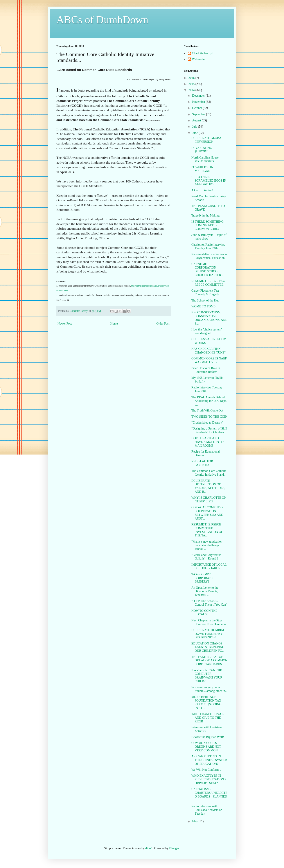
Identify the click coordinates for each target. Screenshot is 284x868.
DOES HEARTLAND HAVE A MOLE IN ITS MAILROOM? (208, 442)
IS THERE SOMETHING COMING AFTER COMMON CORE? (208, 225)
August (197, 120)
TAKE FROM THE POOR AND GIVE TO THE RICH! (208, 718)
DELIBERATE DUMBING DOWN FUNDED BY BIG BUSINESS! (208, 634)
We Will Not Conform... (206, 770)
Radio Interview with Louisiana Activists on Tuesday (207, 810)
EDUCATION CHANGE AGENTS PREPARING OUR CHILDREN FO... (208, 647)
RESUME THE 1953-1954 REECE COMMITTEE (208, 283)
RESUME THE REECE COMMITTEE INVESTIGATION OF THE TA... (207, 530)
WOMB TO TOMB (203, 306)
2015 (192, 84)
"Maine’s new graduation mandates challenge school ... (207, 545)
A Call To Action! (202, 190)
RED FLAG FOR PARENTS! (202, 463)
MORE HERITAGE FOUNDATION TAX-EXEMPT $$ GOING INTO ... (207, 702)
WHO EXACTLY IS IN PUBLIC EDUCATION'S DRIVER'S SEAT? (209, 779)
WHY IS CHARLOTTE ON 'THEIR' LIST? (209, 500)
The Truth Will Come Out (207, 411)
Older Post (163, 324)
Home (114, 324)
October (197, 108)
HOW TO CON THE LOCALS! (204, 613)
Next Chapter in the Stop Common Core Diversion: (209, 622)
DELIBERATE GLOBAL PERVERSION (207, 140)
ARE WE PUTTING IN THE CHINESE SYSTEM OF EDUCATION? (209, 760)
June (195, 133)
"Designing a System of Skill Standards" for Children (209, 430)
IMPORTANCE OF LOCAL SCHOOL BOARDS (209, 567)
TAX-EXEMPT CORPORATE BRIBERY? (202, 578)
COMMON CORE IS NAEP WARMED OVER (209, 360)
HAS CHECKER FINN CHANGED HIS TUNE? (209, 351)
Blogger (174, 848)
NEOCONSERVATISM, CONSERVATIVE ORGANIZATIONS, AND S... (209, 318)
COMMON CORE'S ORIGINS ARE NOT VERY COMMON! (206, 747)
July (195, 127)
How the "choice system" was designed (207, 331)
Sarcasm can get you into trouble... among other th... (209, 689)
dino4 (149, 848)
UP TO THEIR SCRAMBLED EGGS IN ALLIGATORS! (209, 181)
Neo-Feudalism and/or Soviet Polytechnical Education (209, 256)
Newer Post (65, 324)
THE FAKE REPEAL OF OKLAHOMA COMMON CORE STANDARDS (209, 661)
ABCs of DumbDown (102, 20)
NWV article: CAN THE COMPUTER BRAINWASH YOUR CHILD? (207, 676)
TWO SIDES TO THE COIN (209, 417)
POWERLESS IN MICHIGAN (202, 169)
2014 (192, 90)
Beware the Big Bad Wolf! (208, 737)
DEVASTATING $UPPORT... (202, 150)
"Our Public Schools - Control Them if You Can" (209, 603)
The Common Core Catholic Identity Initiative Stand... (209, 473)
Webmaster (199, 59)
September (199, 114)
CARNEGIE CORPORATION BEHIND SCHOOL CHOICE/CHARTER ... (208, 270)
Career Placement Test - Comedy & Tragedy (206, 292)
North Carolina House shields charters (205, 159)
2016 (192, 78)
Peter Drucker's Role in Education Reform (206, 370)
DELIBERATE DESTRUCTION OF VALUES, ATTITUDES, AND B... (208, 486)
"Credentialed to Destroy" (207, 423)
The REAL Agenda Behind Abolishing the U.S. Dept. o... (209, 401)
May (195, 821)
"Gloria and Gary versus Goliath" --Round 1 (206, 557)
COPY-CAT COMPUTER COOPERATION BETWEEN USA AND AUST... (207, 513)
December (199, 96)
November (199, 102)
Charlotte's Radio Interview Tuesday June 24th (208, 247)
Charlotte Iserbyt (202, 53)
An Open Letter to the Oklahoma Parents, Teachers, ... (205, 591)
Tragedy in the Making (205, 216)
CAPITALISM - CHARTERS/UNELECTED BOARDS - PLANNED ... (209, 795)
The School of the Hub (205, 300)
